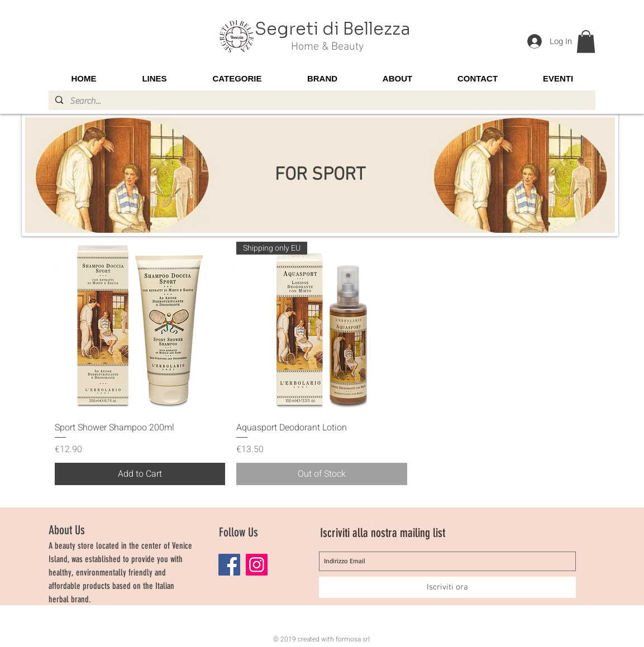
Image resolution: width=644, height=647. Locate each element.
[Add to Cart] (140, 474)
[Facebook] (229, 565)
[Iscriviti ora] (447, 587)
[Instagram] (257, 565)
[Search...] (321, 101)
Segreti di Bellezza (333, 29)
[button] (586, 42)
